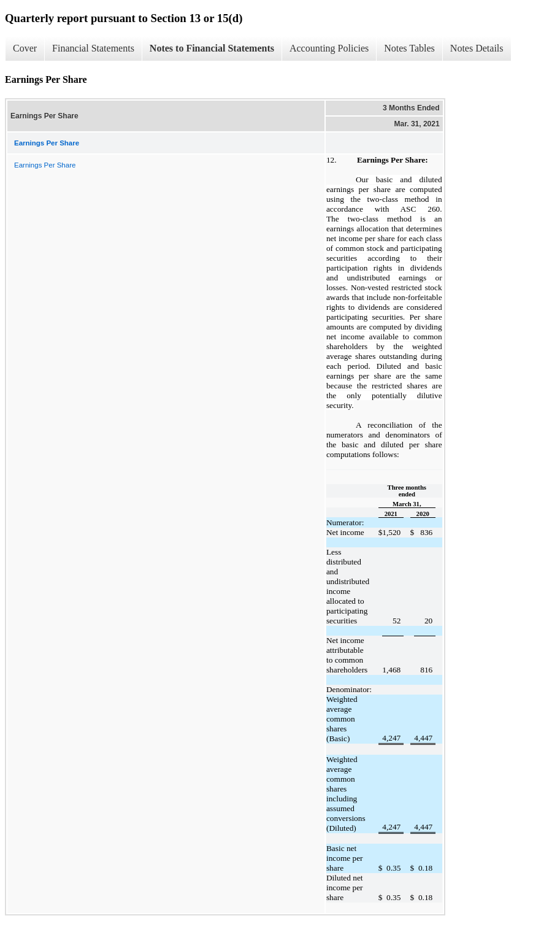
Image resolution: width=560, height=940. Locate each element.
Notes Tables (409, 48)
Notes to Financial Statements (212, 48)
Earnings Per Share (45, 165)
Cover (25, 48)
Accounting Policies (329, 48)
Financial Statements (93, 48)
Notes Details (477, 48)
